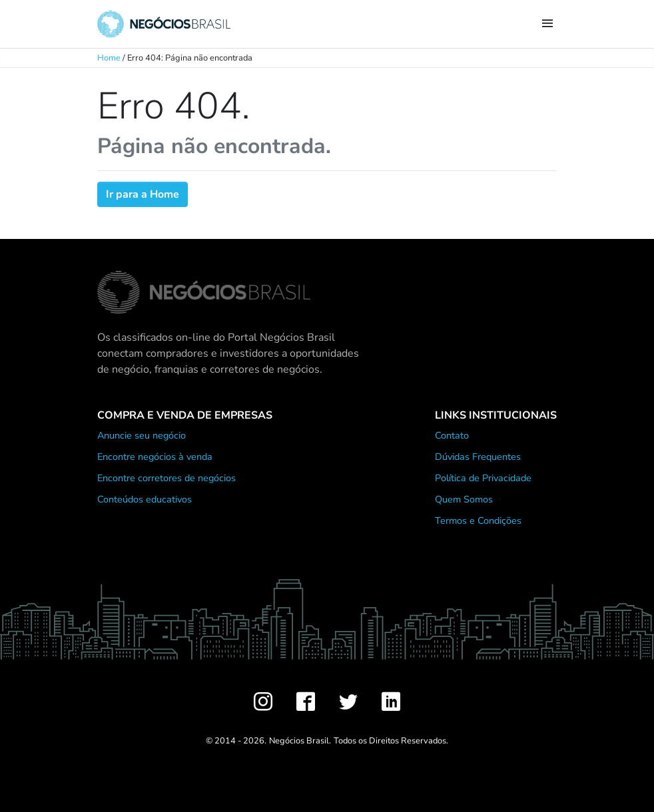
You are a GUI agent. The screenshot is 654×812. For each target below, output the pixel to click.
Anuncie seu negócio (142, 435)
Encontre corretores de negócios (166, 478)
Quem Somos (464, 499)
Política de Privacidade (483, 478)
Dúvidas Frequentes (478, 457)
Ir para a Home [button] (143, 194)
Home (109, 58)
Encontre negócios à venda (155, 457)
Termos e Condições (478, 520)
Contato (452, 435)
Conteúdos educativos (145, 499)
